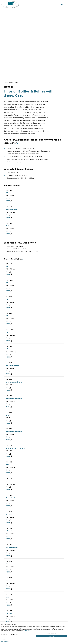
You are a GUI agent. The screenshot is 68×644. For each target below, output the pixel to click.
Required (5, 635)
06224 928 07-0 (14, 619)
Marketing (15, 635)
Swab (51, 613)
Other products (54, 616)
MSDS (9, 134)
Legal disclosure (5, 641)
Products (11, 16)
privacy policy (27, 630)
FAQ (32, 616)
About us (34, 608)
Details (3, 639)
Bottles (16, 16)
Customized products (56, 619)
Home (6, 16)
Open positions (36, 613)
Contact (34, 592)
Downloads (35, 610)
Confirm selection (52, 633)
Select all (52, 636)
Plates (51, 608)
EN (62, 4)
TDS (8, 131)
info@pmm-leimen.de (15, 621)
